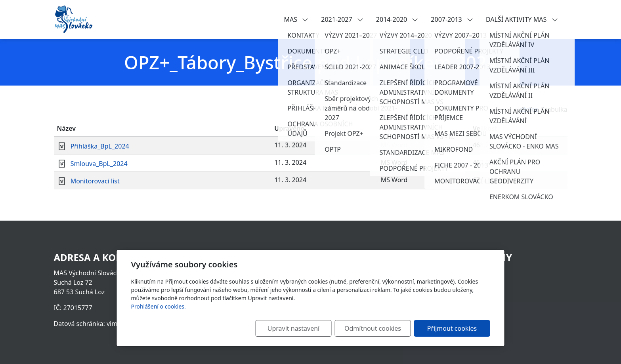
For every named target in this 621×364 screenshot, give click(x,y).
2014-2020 (397, 19)
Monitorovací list (95, 181)
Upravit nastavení (293, 328)
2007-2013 (452, 19)
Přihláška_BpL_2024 (100, 146)
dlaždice (526, 109)
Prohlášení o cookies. (159, 306)
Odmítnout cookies (373, 328)
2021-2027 (342, 19)
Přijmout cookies (452, 328)
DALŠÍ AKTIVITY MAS (522, 19)
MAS (296, 19)
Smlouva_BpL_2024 (99, 164)
